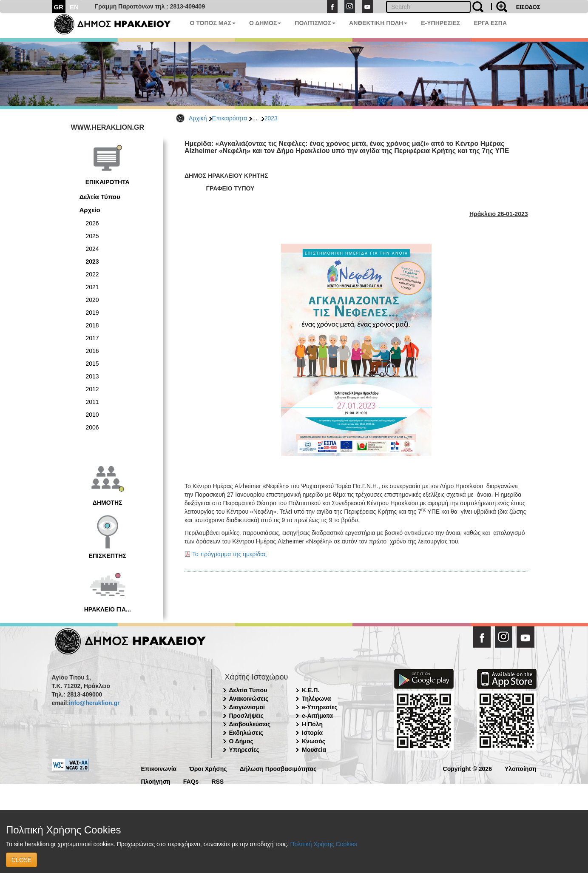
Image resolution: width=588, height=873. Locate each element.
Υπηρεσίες (244, 750)
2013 (92, 376)
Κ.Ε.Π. (311, 690)
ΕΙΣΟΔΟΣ (528, 7)
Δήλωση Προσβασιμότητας (278, 768)
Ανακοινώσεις (249, 699)
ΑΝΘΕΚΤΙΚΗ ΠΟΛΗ (378, 23)
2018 (92, 325)
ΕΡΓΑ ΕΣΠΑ (490, 23)
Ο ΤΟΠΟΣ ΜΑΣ (213, 23)
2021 (92, 287)
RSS (217, 781)
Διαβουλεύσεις (250, 724)
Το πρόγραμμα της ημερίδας (229, 554)
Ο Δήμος (241, 741)
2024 (92, 249)
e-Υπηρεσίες (320, 707)
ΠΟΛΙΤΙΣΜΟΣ (315, 23)
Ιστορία (312, 733)
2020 (92, 300)
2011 (92, 402)
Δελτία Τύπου (100, 197)
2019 (92, 313)
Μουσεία (314, 750)
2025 (92, 236)
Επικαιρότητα (230, 118)
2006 (92, 427)
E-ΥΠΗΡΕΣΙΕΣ (440, 23)
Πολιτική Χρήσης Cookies (324, 844)
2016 (92, 351)
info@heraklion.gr (94, 703)
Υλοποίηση (521, 768)
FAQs (191, 781)
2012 (92, 389)
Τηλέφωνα (316, 699)
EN (74, 7)
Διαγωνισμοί (247, 707)
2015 (92, 364)
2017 (92, 338)
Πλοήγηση (156, 781)
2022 (92, 274)
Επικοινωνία (159, 768)
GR (59, 7)
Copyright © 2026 (467, 768)
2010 (92, 415)
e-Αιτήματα (317, 716)
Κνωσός (314, 741)
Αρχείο (90, 210)
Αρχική (198, 118)
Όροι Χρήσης (208, 768)
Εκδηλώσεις (246, 733)
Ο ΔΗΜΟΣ (265, 23)
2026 (92, 223)
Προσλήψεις (247, 716)
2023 (271, 118)
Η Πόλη (312, 724)
